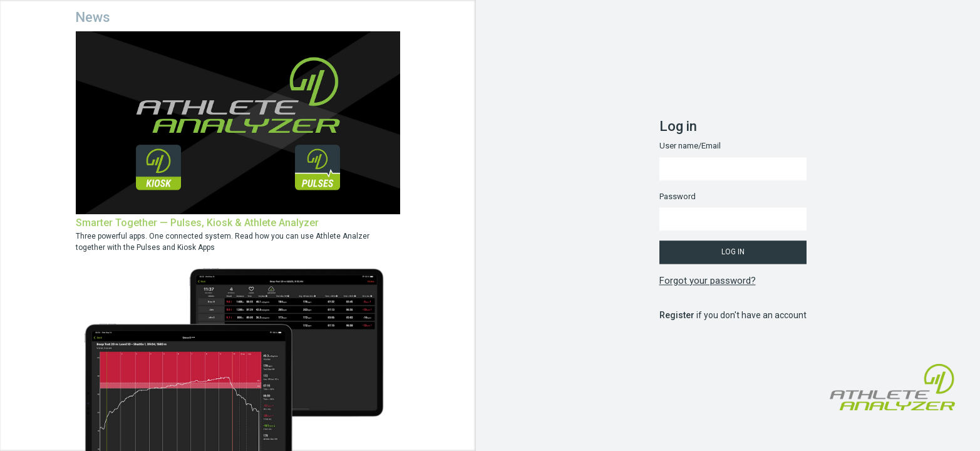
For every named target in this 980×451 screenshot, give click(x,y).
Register (677, 316)
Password (678, 196)
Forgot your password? (708, 281)
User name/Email (690, 146)
